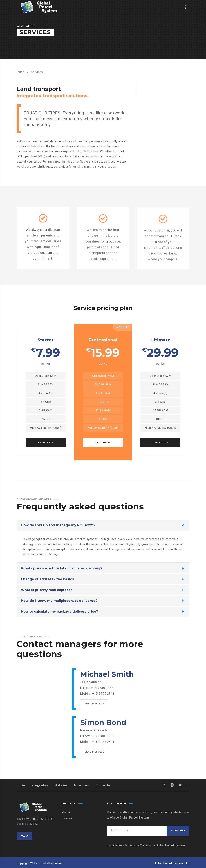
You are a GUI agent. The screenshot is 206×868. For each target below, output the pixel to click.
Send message (94, 704)
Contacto (103, 785)
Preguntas (40, 785)
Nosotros (81, 785)
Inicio (20, 72)
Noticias (61, 785)
